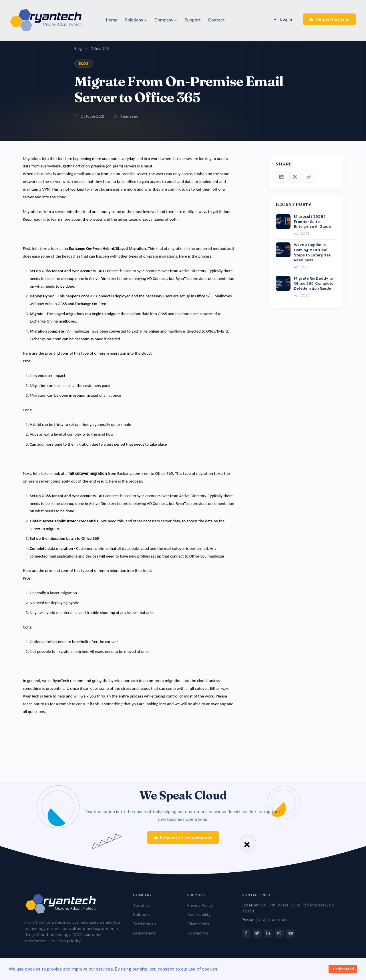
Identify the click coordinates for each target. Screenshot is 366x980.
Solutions (136, 20)
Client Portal (199, 926)
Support (193, 20)
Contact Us (198, 936)
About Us (142, 908)
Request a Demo (329, 19)
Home (112, 20)
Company (166, 20)
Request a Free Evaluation (183, 839)
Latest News (145, 936)
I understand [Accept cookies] (343, 969)
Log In (283, 19)
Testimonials (145, 926)
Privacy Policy (200, 908)
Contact (216, 20)
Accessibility (199, 917)
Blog (78, 49)
